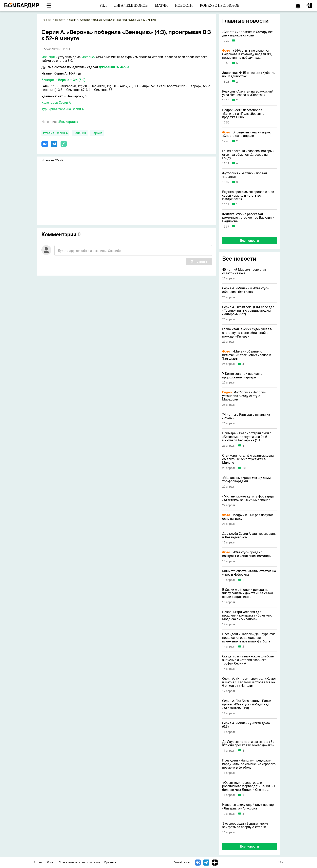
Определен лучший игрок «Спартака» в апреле (246, 134)
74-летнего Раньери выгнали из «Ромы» (246, 416)
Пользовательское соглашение (79, 862)
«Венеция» (49, 57)
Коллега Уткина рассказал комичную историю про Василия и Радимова (248, 218)
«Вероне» (88, 57)
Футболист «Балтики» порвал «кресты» (245, 175)
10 (244, 468)
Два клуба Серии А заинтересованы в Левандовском (249, 535)
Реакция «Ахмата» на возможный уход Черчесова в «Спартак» (248, 93)
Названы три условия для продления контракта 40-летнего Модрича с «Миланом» (247, 616)
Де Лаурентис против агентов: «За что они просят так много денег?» (248, 744)
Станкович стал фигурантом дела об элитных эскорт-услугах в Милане (248, 459)
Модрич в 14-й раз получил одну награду (248, 517)
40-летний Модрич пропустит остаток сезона (244, 271)
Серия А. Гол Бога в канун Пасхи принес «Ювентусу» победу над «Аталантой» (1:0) (247, 705)
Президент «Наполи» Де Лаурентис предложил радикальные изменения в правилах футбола (249, 638)
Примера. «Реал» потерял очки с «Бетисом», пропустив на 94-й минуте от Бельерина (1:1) (247, 437)
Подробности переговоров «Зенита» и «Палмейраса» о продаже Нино (243, 114)
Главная (46, 20)
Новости (60, 20)
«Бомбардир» (68, 122)
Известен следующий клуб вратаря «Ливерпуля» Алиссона (249, 807)
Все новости (249, 241)
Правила (110, 862)
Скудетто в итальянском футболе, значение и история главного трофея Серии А (248, 660)
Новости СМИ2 (52, 160)
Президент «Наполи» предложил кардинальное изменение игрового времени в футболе (249, 764)
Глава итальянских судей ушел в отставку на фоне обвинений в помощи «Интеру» (247, 333)
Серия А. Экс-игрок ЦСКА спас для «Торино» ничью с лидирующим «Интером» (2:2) (248, 311)
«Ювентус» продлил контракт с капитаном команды (247, 554)
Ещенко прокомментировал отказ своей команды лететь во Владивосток (248, 195)
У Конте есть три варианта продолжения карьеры (242, 375)
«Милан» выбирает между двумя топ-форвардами (247, 480)
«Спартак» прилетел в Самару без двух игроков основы (248, 34)
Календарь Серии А (56, 103)
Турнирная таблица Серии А (63, 109)
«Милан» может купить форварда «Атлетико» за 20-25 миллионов (248, 498)
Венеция (80, 133)
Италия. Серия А (55, 133)
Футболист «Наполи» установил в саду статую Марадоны (244, 396)
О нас (51, 862)
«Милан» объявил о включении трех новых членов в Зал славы (247, 355)
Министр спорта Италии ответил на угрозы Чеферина (249, 573)
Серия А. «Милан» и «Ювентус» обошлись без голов (245, 290)
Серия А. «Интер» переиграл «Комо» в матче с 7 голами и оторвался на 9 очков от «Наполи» (249, 682)
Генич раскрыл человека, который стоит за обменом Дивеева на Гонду (248, 155)
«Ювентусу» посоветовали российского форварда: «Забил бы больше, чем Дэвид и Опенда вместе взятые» (249, 786)
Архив (38, 862)
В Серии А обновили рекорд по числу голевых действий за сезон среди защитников (247, 593)
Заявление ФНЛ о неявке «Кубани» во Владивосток (249, 75)
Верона (97, 133)
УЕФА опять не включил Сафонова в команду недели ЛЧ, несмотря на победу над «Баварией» (247, 54)
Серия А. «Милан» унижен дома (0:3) (246, 725)
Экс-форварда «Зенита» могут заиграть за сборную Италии (245, 825)
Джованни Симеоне (114, 67)
